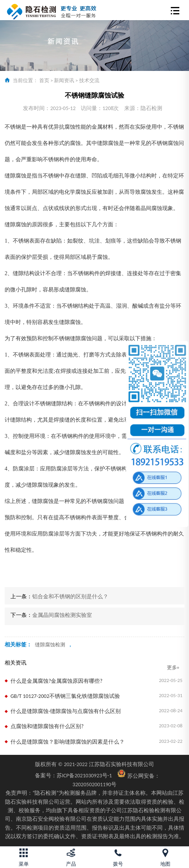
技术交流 (89, 80)
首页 (44, 80)
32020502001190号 (94, 784)
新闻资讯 (64, 80)
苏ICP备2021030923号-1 (74, 776)
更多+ (173, 667)
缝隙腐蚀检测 (50, 645)
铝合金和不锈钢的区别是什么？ (70, 597)
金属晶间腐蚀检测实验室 (62, 615)
